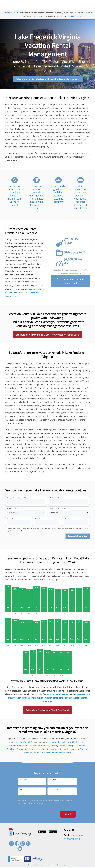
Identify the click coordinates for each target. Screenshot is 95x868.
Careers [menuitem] (37, 866)
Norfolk (62, 746)
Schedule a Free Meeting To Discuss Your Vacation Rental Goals (47, 336)
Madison (54, 750)
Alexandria (56, 743)
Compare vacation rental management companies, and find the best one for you (37, 198)
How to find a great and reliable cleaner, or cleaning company (58, 195)
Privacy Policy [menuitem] (60, 866)
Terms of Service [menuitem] (73, 866)
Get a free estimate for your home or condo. (71, 282)
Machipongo (23, 750)
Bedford (71, 750)
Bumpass (45, 746)
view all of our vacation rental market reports (52, 754)
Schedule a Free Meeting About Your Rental (47, 711)
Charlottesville (79, 743)
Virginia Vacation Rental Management (26, 743)
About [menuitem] (30, 866)
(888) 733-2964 (76, 17)
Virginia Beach (25, 746)
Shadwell (11, 750)
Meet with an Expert (10, 14)
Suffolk (82, 746)
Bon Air (63, 750)
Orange (54, 746)
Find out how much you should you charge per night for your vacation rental (14, 196)
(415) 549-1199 (40, 17)
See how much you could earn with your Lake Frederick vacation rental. (23, 293)
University (45, 750)
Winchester (34, 750)
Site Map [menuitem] (84, 866)
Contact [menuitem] (51, 866)
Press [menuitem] (44, 866)
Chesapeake (72, 746)
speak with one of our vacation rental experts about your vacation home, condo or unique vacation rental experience (49, 699)
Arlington (67, 743)
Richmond (13, 746)
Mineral (36, 746)
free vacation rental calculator (56, 695)
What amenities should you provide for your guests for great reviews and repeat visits (80, 198)
